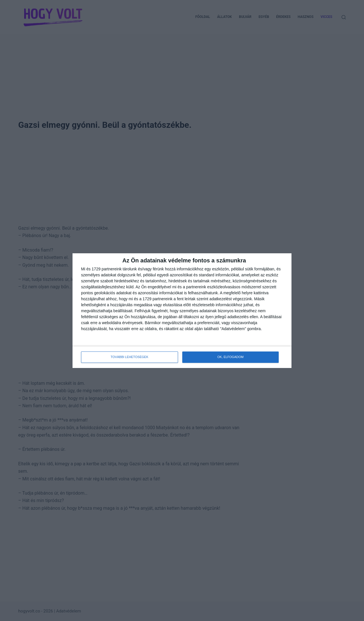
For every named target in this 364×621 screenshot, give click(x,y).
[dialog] (182, 311)
